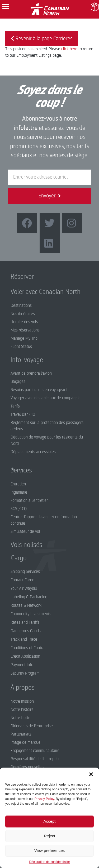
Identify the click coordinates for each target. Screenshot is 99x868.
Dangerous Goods (26, 631)
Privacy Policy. (45, 799)
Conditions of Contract (29, 648)
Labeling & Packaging (29, 597)
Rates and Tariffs (25, 622)
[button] (91, 774)
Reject (49, 836)
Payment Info (22, 665)
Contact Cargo (22, 580)
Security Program (25, 673)
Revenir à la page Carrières (42, 39)
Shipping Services (25, 572)
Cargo (15, 558)
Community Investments (31, 614)
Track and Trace (24, 639)
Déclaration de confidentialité (49, 862)
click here (69, 49)
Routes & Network (26, 605)
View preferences (50, 850)
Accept (50, 821)
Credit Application (25, 656)
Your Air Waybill (24, 588)
